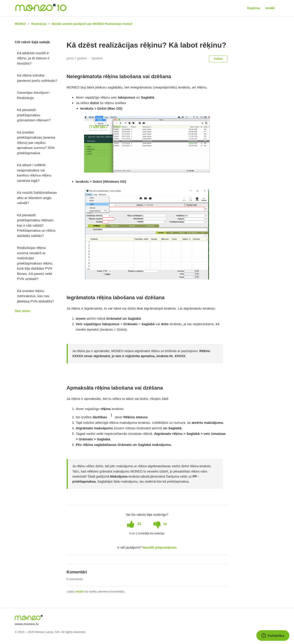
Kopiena (253, 8)
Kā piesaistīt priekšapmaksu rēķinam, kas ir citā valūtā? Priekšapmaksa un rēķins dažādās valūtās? (36, 225)
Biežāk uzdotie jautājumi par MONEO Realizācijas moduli (92, 24)
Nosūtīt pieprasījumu (160, 547)
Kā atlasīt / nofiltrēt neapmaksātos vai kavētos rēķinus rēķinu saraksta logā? (34, 173)
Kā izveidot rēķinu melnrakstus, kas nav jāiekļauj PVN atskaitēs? (35, 296)
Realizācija (39, 24)
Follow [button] (218, 59)
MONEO (20, 24)
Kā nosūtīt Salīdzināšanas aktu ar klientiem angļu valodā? (37, 198)
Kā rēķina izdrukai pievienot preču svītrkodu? (37, 78)
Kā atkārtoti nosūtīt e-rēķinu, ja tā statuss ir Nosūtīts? (33, 58)
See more (23, 311)
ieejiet (80, 591)
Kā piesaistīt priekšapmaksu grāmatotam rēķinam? (34, 115)
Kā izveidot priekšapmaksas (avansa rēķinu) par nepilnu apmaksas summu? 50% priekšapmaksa (36, 143)
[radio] (134, 524)
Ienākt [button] (270, 8)
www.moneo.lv (27, 624)
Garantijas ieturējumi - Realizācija (34, 95)
